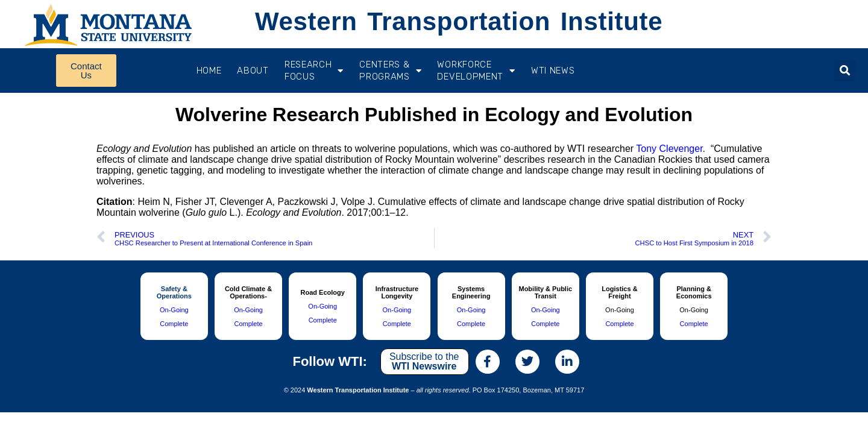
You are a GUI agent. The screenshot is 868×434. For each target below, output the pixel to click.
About (253, 71)
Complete (174, 324)
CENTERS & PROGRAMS (390, 71)
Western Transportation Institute (459, 21)
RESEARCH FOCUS (314, 71)
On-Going (174, 310)
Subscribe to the (424, 361)
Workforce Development (476, 71)
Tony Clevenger (669, 149)
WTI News (553, 71)
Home (209, 71)
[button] (845, 71)
